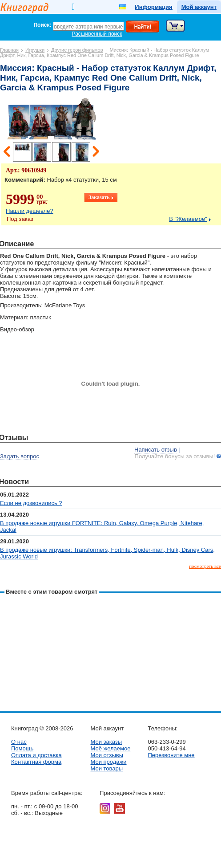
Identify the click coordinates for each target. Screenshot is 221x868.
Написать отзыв (156, 450)
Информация (153, 7)
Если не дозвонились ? (31, 503)
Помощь (22, 748)
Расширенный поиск (97, 34)
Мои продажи (108, 762)
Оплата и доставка (36, 755)
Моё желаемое (110, 748)
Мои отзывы (107, 755)
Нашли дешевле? (30, 211)
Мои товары (106, 768)
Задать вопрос (20, 456)
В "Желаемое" (188, 219)
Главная (9, 50)
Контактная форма (36, 762)
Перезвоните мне (171, 755)
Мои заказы (106, 742)
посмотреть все (205, 566)
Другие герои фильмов (77, 50)
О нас (19, 742)
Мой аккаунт (199, 7)
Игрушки (35, 50)
